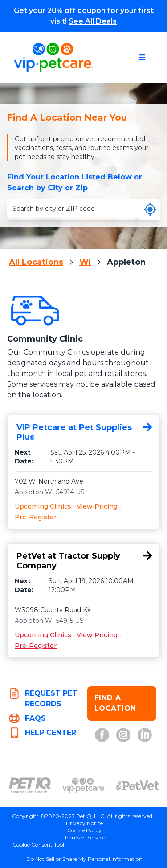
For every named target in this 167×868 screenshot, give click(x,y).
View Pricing (97, 506)
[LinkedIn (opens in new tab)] (145, 735)
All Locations (36, 262)
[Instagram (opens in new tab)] (123, 735)
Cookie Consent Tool (38, 845)
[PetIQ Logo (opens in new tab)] (30, 785)
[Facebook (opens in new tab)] (102, 735)
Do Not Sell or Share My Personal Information (84, 859)
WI (85, 262)
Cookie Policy (84, 830)
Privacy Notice (84, 823)
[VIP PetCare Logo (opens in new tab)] (84, 785)
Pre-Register (36, 517)
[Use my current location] (150, 209)
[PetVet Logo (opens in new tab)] (137, 785)
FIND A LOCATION (115, 703)
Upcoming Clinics (43, 506)
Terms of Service (85, 837)
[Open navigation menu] (142, 57)
